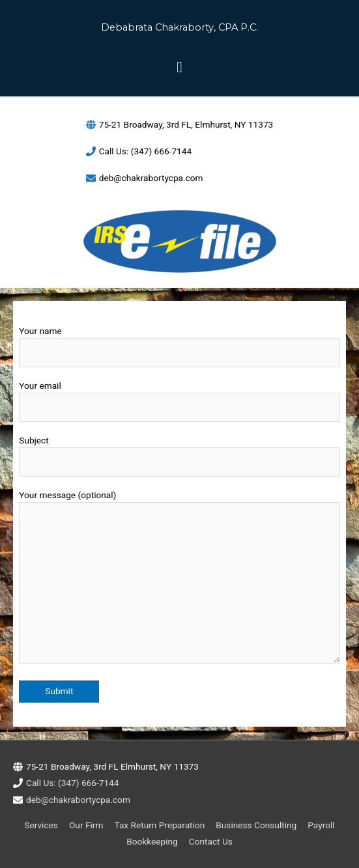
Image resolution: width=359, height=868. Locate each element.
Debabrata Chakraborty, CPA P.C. (179, 27)
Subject (179, 456)
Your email (179, 401)
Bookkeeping (152, 841)
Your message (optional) (179, 579)
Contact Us (211, 841)
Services (41, 825)
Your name (179, 347)
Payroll (321, 825)
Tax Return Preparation (160, 825)
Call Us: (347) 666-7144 (145, 151)
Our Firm (86, 825)
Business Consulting (256, 825)
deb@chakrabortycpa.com (151, 178)
